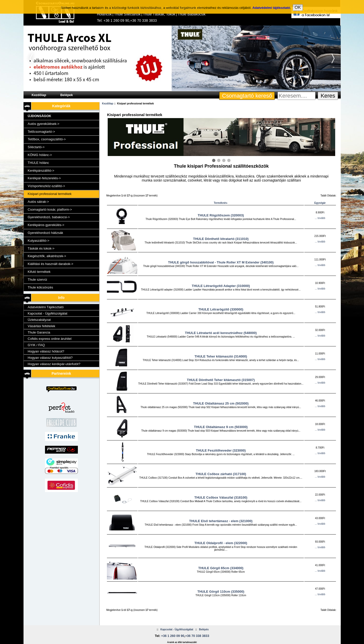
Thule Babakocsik (192, 14)
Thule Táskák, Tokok (159, 14)
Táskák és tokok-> (41, 248)
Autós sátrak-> (38, 202)
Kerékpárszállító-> (41, 171)
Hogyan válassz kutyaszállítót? (50, 358)
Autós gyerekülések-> (44, 124)
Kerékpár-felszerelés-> (44, 178)
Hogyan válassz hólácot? (46, 351)
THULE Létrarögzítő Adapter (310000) (221, 286)
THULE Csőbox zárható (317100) (221, 474)
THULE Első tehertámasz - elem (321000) (221, 521)
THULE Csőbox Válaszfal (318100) (221, 497)
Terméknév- (221, 203)
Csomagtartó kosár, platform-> (50, 209)
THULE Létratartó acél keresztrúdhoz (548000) (221, 333)
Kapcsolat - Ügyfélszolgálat (48, 313)
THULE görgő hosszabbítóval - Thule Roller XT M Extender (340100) (221, 262)
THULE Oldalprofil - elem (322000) (221, 543)
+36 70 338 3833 (144, 20)
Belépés (204, 629)
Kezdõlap (39, 95)
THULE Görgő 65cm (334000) (221, 568)
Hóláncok (104, 14)
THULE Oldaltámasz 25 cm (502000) (221, 403)
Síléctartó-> (36, 147)
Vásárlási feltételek (42, 326)
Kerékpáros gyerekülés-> (46, 225)
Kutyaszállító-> (39, 241)
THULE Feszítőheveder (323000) (221, 450)
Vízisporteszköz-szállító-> (47, 186)
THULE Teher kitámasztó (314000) (221, 356)
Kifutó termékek (39, 272)
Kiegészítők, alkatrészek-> (47, 256)
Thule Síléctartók (127, 14)
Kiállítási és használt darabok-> (51, 264)
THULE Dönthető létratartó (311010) (221, 239)
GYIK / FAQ (36, 345)
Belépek (66, 95)
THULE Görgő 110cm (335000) (221, 592)
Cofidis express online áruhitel (50, 339)
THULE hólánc (39, 163)
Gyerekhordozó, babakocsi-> (49, 217)
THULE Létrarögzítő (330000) (221, 309)
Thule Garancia (39, 332)
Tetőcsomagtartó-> (41, 132)
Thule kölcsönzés (40, 287)
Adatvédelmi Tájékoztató (46, 307)
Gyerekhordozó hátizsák (45, 233)
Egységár (320, 203)
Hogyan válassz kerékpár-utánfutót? (54, 364)
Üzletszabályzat (39, 320)
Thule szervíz (38, 280)
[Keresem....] (297, 96)
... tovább (320, 218)
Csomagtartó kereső (247, 96)
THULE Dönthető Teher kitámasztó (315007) (221, 380)
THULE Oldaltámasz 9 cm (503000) (221, 427)
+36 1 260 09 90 (116, 20)
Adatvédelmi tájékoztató (271, 6)
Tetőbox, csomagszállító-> (47, 139)
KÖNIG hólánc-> (40, 155)
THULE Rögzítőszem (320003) (221, 215)
